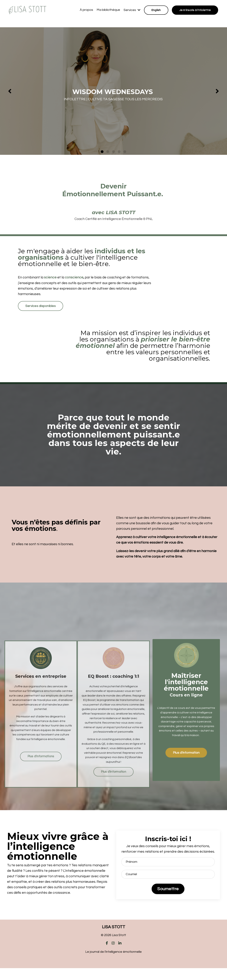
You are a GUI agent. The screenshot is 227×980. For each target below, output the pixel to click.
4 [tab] (119, 152)
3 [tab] (113, 152)
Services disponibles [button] (41, 308)
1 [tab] (102, 152)
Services (132, 10)
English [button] (156, 10)
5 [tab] (125, 152)
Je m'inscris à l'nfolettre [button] (195, 10)
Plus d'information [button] (186, 757)
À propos (86, 10)
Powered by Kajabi (114, 971)
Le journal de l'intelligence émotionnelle (113, 964)
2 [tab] (108, 152)
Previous (10, 91)
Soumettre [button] (168, 901)
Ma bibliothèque (108, 10)
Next (217, 91)
